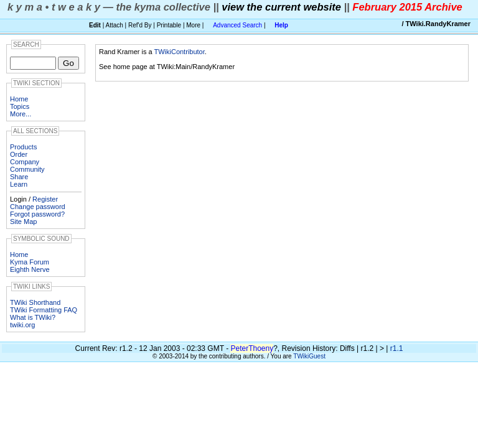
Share (19, 177)
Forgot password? (37, 214)
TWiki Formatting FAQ (44, 310)
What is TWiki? (33, 317)
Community (27, 169)
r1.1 (397, 348)
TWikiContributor (179, 52)
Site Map (23, 222)
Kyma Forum (30, 262)
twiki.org (22, 325)
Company (25, 162)
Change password (38, 207)
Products (23, 147)
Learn (19, 184)
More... (21, 114)
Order (19, 154)
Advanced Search (237, 25)
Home (19, 99)
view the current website (281, 7)
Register (45, 199)
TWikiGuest (309, 356)
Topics (20, 106)
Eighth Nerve (30, 269)
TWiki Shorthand (35, 302)
